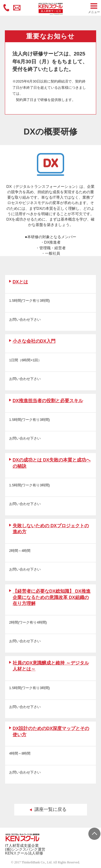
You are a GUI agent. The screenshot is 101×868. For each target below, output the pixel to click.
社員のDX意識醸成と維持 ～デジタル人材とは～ (51, 666)
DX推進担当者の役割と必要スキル (48, 401)
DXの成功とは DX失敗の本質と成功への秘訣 (52, 463)
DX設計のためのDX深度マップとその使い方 (51, 732)
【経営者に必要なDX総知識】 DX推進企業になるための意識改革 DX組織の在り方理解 (52, 597)
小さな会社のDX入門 (34, 341)
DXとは (20, 282)
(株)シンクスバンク (22, 849)
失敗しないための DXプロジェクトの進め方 (51, 529)
